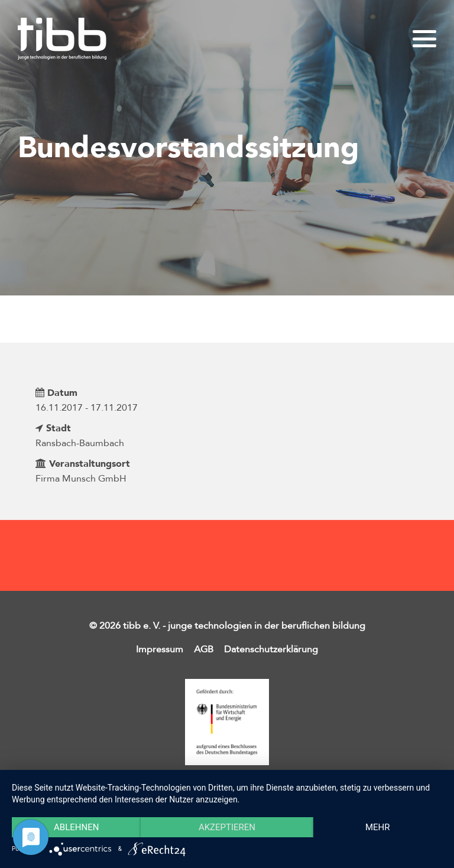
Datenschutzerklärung (271, 649)
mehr (378, 827)
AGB (204, 649)
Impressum (160, 649)
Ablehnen (76, 827)
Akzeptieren (227, 827)
